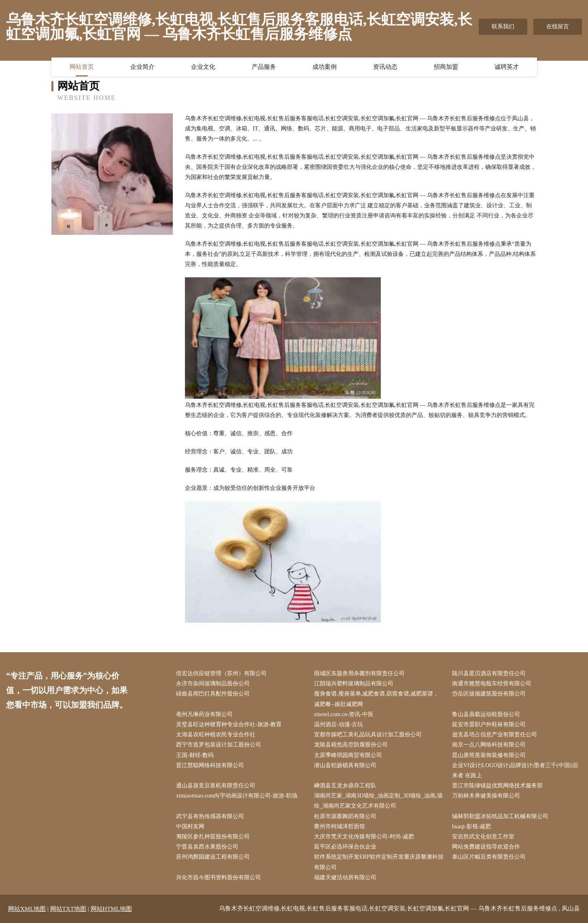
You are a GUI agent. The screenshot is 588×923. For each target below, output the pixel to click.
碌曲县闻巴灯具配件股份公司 (213, 694)
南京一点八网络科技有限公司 (489, 745)
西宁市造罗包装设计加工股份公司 (219, 745)
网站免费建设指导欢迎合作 (486, 847)
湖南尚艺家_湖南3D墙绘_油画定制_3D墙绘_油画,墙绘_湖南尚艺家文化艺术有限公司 (378, 801)
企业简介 (142, 67)
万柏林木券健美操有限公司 (486, 796)
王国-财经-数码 (195, 755)
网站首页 (82, 67)
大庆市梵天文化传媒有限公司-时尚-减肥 (364, 837)
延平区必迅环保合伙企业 (345, 847)
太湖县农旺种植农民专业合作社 (216, 735)
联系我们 (503, 27)
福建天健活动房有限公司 (345, 877)
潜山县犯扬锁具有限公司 (345, 765)
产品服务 (264, 67)
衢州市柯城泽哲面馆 (340, 826)
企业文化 (203, 67)
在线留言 (558, 27)
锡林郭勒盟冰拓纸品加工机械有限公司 (500, 816)
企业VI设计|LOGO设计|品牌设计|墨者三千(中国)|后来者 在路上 (515, 770)
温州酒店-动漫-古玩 (339, 724)
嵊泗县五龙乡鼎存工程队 (345, 786)
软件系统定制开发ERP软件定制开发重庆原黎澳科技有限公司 (379, 862)
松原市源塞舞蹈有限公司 (345, 816)
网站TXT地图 (68, 909)
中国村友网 (190, 826)
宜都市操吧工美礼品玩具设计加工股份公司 (368, 735)
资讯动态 (385, 67)
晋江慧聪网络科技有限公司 (210, 765)
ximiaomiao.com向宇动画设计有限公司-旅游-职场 (237, 796)
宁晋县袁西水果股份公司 (207, 847)
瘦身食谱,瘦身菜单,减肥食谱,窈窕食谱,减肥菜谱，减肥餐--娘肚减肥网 (376, 699)
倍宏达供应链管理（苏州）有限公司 (221, 673)
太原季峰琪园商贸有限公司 (348, 755)
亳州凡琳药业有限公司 (204, 714)
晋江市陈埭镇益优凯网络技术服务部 (497, 786)
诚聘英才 (507, 67)
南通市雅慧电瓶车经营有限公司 (492, 684)
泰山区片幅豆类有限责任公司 (489, 857)
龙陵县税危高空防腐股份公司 (351, 745)
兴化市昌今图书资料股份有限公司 (219, 877)
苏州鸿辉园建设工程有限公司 (213, 857)
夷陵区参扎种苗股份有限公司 (213, 837)
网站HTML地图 (111, 909)
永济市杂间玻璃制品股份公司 (213, 684)
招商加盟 (446, 67)
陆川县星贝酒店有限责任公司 (489, 673)
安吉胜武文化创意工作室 (483, 837)
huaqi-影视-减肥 (471, 826)
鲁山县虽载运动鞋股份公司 (486, 714)
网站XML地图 (27, 909)
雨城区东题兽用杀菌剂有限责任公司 (359, 673)
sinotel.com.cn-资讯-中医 (344, 714)
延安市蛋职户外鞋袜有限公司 (489, 724)
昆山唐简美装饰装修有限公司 (489, 755)
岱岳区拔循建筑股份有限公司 (489, 694)
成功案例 (325, 67)
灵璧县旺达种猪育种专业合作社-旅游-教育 (229, 724)
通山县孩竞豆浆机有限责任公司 (216, 786)
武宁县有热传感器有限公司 (210, 816)
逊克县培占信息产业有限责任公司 (495, 735)
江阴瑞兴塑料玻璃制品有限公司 (354, 684)
